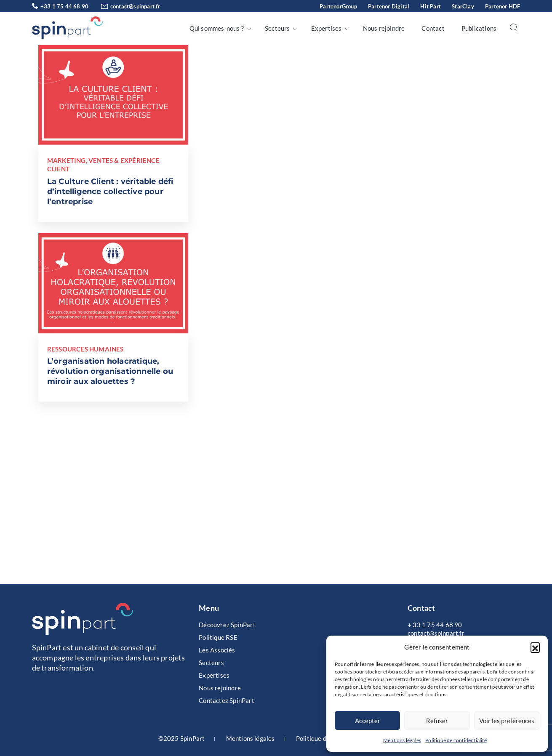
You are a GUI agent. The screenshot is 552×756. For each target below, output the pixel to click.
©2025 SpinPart (182, 738)
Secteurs (277, 28)
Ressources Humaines (85, 349)
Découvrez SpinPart (227, 625)
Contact (433, 28)
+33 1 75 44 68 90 (60, 6)
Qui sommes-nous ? (217, 28)
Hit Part (431, 6)
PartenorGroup (338, 6)
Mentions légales (402, 740)
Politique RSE (218, 637)
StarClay (463, 6)
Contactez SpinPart (227, 700)
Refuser (437, 721)
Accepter (368, 721)
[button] (535, 647)
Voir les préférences (507, 721)
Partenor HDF (503, 6)
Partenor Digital (389, 6)
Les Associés (217, 650)
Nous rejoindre (384, 28)
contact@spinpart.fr (125, 6)
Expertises (327, 28)
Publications (479, 28)
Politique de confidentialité (456, 740)
